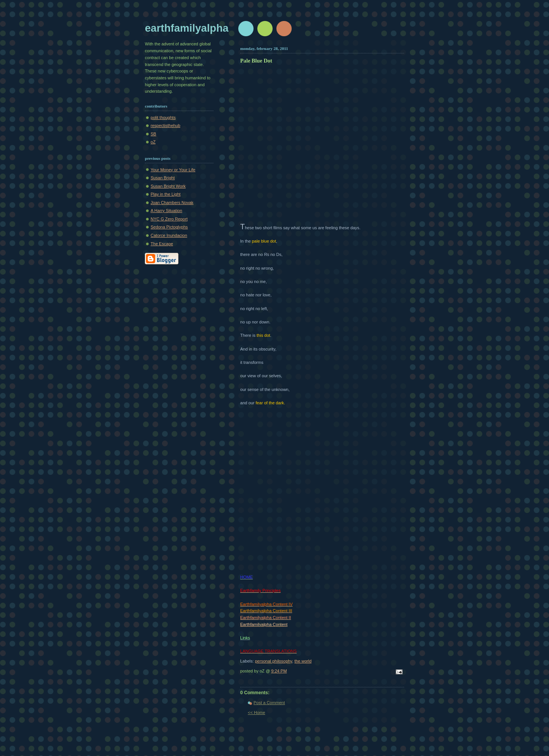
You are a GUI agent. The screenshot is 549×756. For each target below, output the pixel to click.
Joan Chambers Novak (172, 203)
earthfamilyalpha (187, 28)
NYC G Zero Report (169, 219)
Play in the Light (166, 194)
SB (153, 134)
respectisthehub (165, 125)
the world (303, 661)
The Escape (162, 244)
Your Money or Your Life (173, 170)
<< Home (256, 713)
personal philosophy (274, 661)
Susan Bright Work (168, 186)
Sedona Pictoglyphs (169, 227)
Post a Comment (269, 703)
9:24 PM (279, 671)
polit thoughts (163, 117)
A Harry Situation (166, 211)
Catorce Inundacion (169, 235)
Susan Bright (163, 178)
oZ (153, 142)
